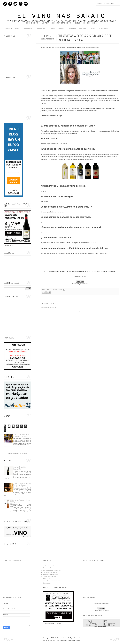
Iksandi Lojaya (75, 640)
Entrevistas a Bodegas (50, 572)
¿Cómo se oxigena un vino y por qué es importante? (22, 485)
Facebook (10, 4)
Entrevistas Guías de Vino (51, 568)
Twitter (15, 4)
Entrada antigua (117, 311)
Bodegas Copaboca (92, 47)
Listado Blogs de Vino (50, 577)
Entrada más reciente (42, 311)
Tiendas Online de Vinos (50, 574)
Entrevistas (28, 29)
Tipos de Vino (47, 579)
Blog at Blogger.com (49, 640)
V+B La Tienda (104, 29)
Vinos (93, 29)
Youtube (26, 4)
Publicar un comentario (48, 308)
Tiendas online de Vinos (78, 29)
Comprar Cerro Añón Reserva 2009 (20, 468)
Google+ (21, 4)
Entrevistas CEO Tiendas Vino (52, 570)
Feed (5, 4)
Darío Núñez (58, 290)
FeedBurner (84, 284)
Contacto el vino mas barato (51, 581)
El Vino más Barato (61, 16)
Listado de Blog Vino (57, 29)
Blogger (24, 453)
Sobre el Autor (47, 583)
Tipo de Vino (41, 29)
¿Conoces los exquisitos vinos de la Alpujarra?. (21, 435)
